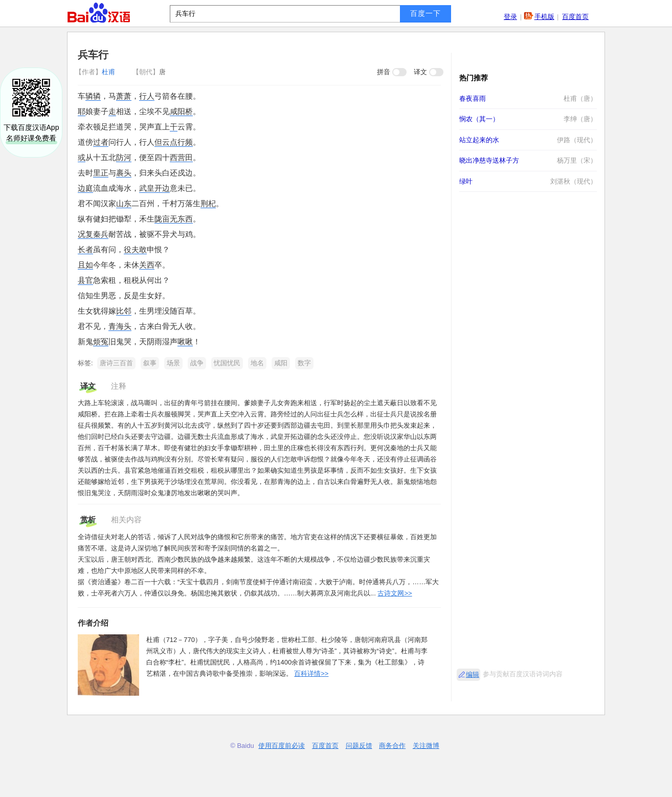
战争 (197, 363)
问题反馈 (359, 746)
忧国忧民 (227, 363)
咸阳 (281, 363)
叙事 (150, 363)
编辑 (473, 674)
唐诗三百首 (116, 363)
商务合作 (392, 746)
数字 (304, 363)
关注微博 (426, 746)
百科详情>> (311, 673)
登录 (510, 17)
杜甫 (96, 72)
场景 (173, 363)
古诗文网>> (395, 593)
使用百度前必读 (282, 746)
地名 (257, 363)
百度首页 (575, 17)
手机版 (544, 17)
